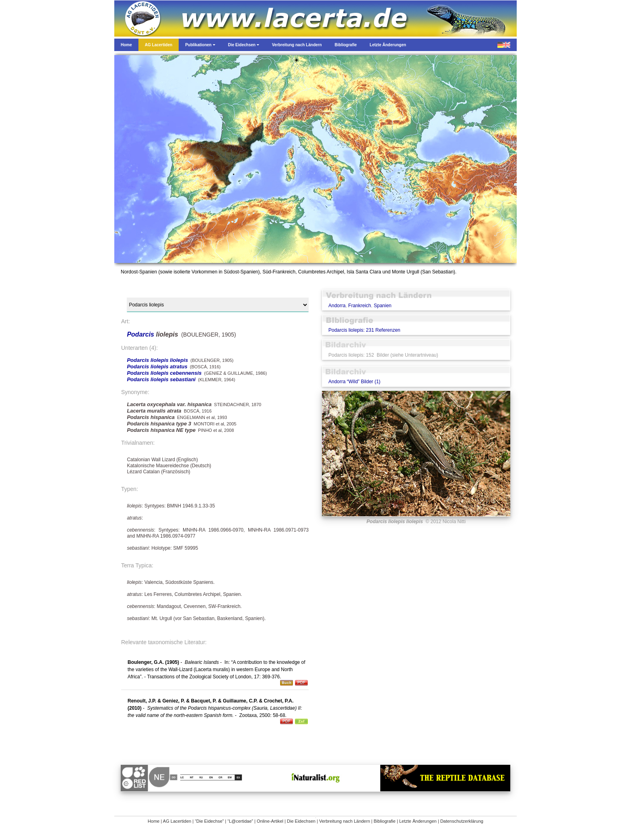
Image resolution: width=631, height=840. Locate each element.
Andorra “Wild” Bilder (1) (354, 382)
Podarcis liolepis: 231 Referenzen (364, 330)
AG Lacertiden (177, 821)
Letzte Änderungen (418, 821)
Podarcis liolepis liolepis (157, 360)
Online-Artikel (270, 821)
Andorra (337, 306)
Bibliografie (385, 821)
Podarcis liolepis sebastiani (161, 379)
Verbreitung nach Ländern (345, 821)
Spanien (383, 306)
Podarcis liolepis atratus (157, 367)
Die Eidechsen (301, 821)
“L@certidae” (240, 821)
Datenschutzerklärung (462, 821)
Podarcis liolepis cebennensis (164, 373)
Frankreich (360, 306)
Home (154, 821)
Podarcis (141, 334)
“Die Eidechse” (209, 821)
